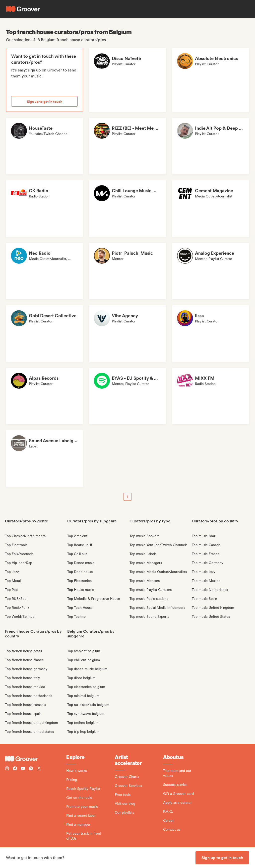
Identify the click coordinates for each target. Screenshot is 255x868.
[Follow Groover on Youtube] (23, 769)
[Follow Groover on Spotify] (31, 769)
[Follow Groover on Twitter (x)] (39, 769)
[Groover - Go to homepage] (36, 759)
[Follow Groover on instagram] (7, 769)
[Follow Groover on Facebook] (15, 769)
